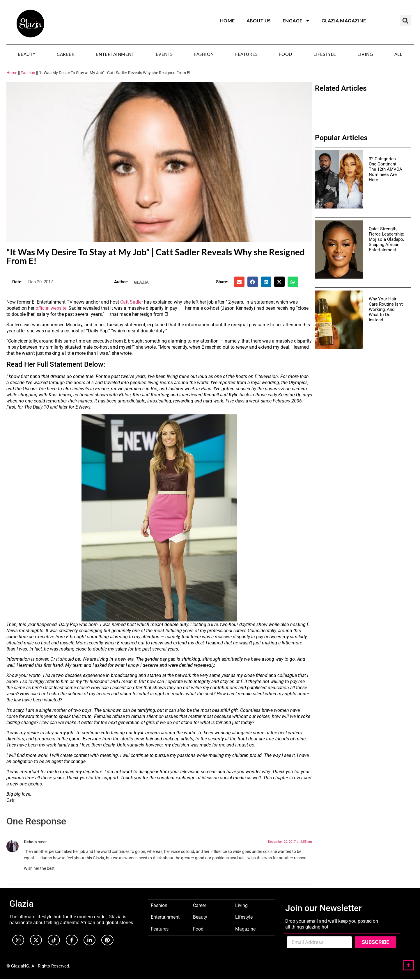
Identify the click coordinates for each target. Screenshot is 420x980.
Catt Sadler (132, 302)
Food (286, 54)
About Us (259, 21)
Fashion (204, 54)
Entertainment (115, 54)
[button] (405, 21)
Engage (296, 21)
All (398, 54)
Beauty (27, 54)
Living (365, 54)
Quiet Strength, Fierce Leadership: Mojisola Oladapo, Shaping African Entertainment (387, 239)
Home (227, 21)
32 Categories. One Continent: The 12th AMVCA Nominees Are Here (386, 169)
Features (246, 54)
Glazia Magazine (344, 21)
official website (51, 308)
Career (66, 54)
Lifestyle (325, 54)
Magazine (245, 929)
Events (164, 54)
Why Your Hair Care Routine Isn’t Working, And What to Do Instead (386, 309)
